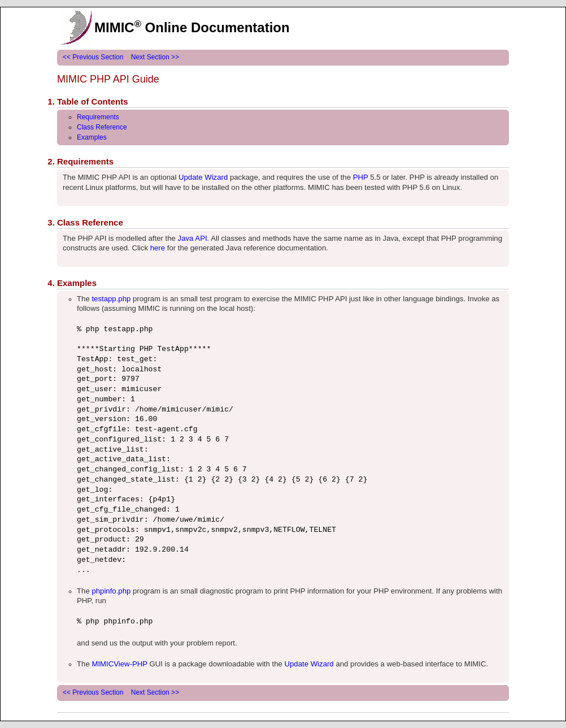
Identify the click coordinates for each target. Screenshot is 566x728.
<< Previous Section (93, 57)
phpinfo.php (111, 591)
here (158, 248)
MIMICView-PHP (119, 664)
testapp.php (111, 299)
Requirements (98, 117)
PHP (361, 177)
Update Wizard (203, 177)
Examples (92, 137)
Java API (193, 238)
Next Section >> (155, 57)
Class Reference (102, 127)
